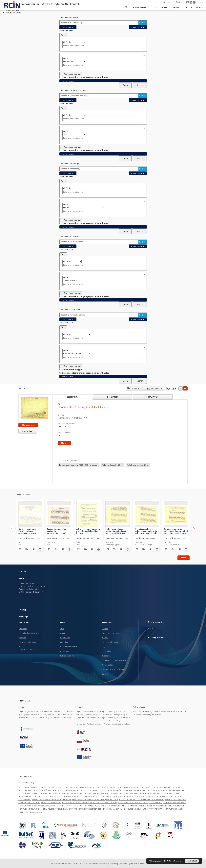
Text (59, 435)
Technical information (111, 642)
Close (63, 35)
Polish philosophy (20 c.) (112, 465)
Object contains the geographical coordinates (86, 77)
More (184, 558)
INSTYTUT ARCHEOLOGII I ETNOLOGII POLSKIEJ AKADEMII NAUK (68, 787)
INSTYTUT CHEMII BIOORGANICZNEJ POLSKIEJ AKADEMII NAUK (55, 793)
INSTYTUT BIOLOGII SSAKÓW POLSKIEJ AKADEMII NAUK (121, 790)
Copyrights (106, 651)
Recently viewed (195, 7)
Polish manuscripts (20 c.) (138, 465)
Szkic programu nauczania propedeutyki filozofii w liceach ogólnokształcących (88, 531)
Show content (28, 425)
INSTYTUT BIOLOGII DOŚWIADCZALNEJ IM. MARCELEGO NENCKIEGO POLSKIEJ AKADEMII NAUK (64, 790)
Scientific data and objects (30, 633)
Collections (160, 7)
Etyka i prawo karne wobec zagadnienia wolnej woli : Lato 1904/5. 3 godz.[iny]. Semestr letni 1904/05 (176, 531)
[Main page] (126, 7)
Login (201, 2)
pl (181, 388)
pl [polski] (169, 2)
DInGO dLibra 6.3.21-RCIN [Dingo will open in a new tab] (79, 864)
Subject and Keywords (69, 656)
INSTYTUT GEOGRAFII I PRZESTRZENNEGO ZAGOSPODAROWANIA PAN (68, 796)
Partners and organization (112, 633)
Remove (144, 55)
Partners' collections (27, 642)
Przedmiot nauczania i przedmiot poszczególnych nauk (57, 531)
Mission (105, 629)
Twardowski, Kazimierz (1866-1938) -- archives (78, 465)
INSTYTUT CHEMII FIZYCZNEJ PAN (92, 793)
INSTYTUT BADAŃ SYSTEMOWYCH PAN (152, 787)
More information (175, 861)
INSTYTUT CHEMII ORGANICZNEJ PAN (119, 793)
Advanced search (138, 27)
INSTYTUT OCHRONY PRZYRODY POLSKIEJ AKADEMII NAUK (142, 800)
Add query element (71, 74)
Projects (105, 638)
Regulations (106, 656)
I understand (192, 861)
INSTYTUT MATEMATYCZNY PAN (31, 787)
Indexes (177, 7)
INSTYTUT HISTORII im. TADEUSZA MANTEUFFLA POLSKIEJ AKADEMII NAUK (123, 796)
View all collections (27, 650)
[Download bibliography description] (27, 549)
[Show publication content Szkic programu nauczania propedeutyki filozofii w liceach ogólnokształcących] (92, 549)
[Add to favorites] (20, 549)
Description (65, 651)
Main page (23, 617)
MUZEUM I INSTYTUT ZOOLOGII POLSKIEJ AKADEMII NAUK (140, 803)
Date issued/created (69, 647)
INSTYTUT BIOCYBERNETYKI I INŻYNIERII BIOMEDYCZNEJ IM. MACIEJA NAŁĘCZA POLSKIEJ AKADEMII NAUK (107, 809)
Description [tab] (72, 397)
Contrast (180, 2)
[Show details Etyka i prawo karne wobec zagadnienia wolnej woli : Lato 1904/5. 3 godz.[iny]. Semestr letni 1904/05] (186, 549)
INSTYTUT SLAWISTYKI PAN (51, 803)
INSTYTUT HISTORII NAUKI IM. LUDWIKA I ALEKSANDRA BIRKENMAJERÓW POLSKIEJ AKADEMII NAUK (101, 806)
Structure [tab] (153, 397)
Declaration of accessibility (113, 669)
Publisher (64, 642)
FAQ (103, 647)
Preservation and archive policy (115, 660)
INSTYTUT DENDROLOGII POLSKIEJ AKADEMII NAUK (154, 793)
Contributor (65, 638)
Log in (151, 628)
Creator (63, 633)
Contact (105, 674)
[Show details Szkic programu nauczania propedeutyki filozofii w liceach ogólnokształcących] (98, 549)
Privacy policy (107, 665)
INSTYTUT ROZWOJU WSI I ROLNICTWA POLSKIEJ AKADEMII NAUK (43, 809)
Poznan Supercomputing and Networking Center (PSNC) (132, 864)
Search (142, 23)
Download (27, 431)
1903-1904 (62, 427)
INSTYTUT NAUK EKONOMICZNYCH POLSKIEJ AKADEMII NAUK (162, 806)
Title (62, 629)
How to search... (68, 27)
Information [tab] (113, 397)
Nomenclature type (72, 369)
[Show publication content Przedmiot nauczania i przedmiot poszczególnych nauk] (63, 549)
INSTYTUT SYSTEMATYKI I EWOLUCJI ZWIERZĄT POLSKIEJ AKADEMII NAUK (90, 803)
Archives (22, 638)
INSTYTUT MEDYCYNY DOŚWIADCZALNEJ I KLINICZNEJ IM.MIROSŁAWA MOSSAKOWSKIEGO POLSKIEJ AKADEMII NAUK (75, 800)
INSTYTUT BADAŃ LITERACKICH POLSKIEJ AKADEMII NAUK (114, 787)
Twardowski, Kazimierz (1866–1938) (72, 418)
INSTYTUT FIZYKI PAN (155, 809)
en (185, 388)
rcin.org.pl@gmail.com (34, 592)
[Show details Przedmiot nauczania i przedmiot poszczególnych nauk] (69, 549)
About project (140, 7)
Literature (23, 629)
